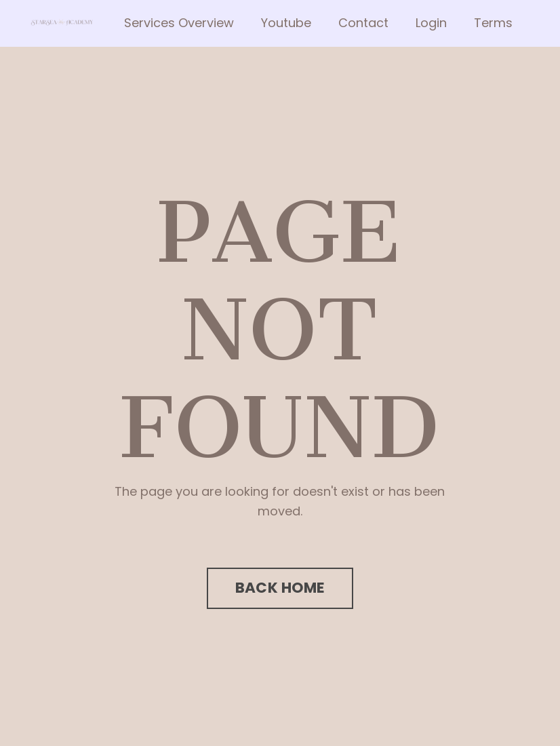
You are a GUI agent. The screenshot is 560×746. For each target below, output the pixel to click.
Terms (493, 23)
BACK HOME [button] (280, 588)
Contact (363, 23)
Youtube (286, 23)
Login (431, 23)
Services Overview (179, 23)
